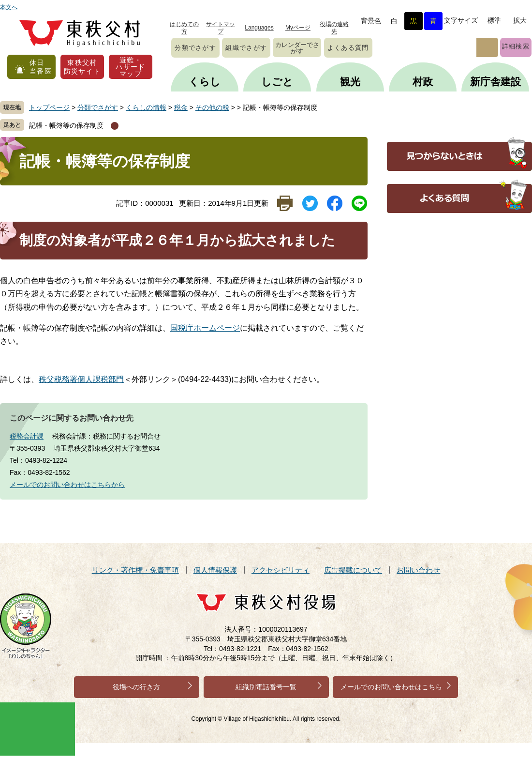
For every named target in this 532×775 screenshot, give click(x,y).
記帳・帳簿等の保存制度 (66, 125)
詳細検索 (516, 46)
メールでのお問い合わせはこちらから (67, 485)
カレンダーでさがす (297, 48)
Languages (259, 28)
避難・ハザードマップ (131, 67)
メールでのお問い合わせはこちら (391, 687)
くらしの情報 (146, 107)
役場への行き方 (136, 687)
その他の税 (212, 107)
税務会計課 (27, 436)
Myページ (298, 28)
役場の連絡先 (334, 28)
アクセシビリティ (281, 570)
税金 (181, 107)
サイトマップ (221, 28)
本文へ (9, 7)
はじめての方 (184, 28)
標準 (494, 20)
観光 (350, 82)
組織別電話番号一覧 (266, 687)
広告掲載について (353, 570)
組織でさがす (246, 48)
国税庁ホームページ (205, 328)
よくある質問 (348, 48)
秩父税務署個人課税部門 (81, 379)
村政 (423, 82)
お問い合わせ (418, 570)
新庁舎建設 (495, 82)
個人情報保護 (215, 570)
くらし (205, 82)
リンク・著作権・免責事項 (135, 570)
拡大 (520, 20)
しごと (277, 82)
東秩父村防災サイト (82, 67)
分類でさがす (195, 48)
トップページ (49, 107)
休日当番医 (41, 67)
